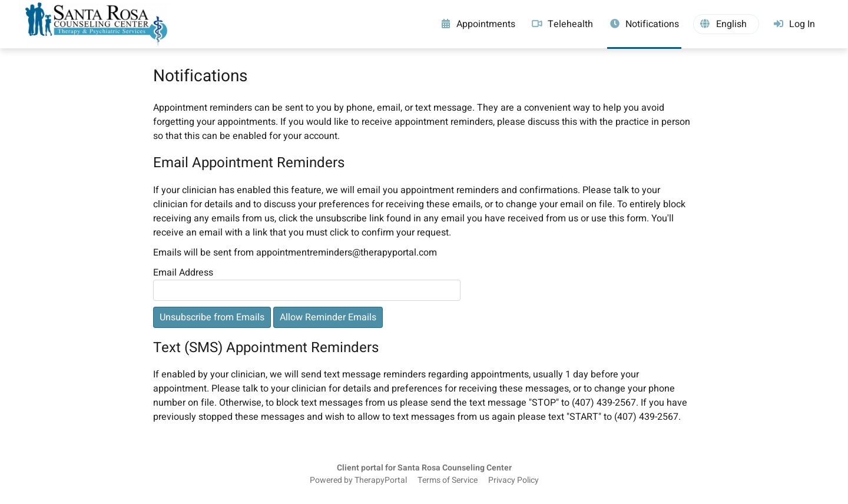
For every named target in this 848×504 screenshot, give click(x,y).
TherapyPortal (381, 480)
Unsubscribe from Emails (212, 317)
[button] (726, 24)
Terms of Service (448, 480)
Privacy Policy (514, 480)
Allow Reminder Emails (328, 317)
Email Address (183, 273)
